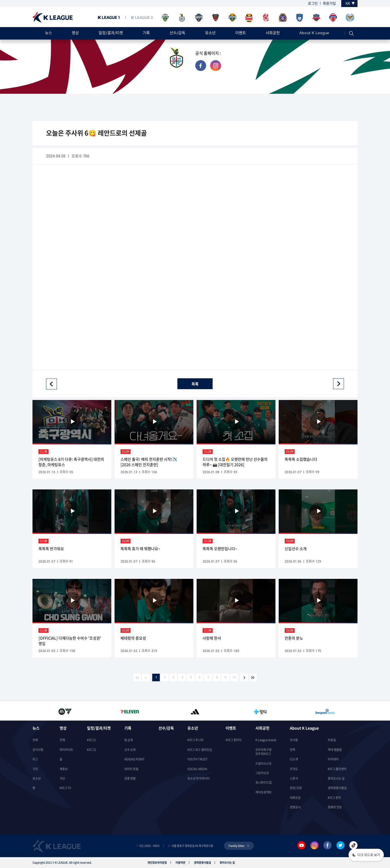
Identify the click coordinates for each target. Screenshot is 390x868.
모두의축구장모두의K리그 (264, 752)
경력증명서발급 (337, 788)
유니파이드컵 (264, 783)
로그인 (313, 3)
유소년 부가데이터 (199, 778)
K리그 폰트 (334, 798)
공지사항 (38, 750)
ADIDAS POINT (134, 759)
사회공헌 (273, 33)
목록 (195, 384)
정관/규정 (296, 788)
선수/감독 (177, 33)
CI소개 (294, 759)
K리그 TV (65, 788)
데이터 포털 (131, 769)
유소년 (210, 33)
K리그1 (91, 740)
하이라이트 (66, 750)
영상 (75, 33)
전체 (35, 740)
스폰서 (294, 778)
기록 (146, 33)
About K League (314, 33)
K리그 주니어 (195, 740)
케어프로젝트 (264, 792)
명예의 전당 (335, 807)
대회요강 (295, 798)
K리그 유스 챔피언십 (200, 750)
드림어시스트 (264, 764)
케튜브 (64, 769)
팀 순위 (129, 740)
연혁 (292, 750)
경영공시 (295, 807)
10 (234, 677)
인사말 (294, 740)
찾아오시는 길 (336, 778)
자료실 (332, 740)
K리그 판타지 (234, 740)
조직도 (294, 769)
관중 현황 (130, 778)
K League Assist (266, 740)
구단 (35, 769)
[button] (366, 855)
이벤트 (241, 33)
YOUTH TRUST (198, 759)
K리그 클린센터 (337, 769)
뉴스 (48, 33)
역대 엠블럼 (335, 750)
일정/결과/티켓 (111, 33)
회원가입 (329, 3)
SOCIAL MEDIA (197, 769)
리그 (35, 759)
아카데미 (333, 759)
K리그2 (91, 750)
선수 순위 (130, 750)
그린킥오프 (262, 773)
